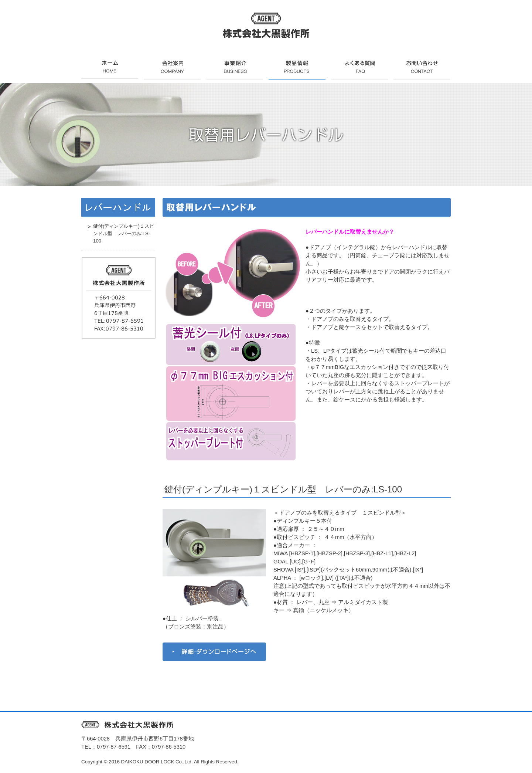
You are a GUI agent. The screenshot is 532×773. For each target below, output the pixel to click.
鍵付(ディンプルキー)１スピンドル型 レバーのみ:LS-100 (283, 489)
